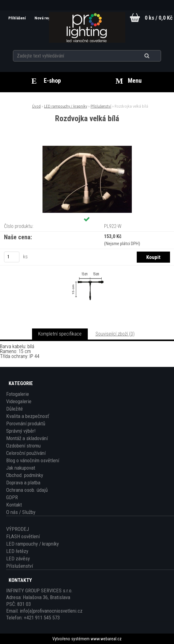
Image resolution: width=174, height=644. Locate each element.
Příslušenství (101, 106)
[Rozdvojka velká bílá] (87, 148)
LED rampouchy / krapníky (66, 106)
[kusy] (12, 257)
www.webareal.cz (106, 639)
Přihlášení (18, 18)
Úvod (36, 106)
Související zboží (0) (115, 334)
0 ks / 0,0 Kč (159, 18)
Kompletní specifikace (60, 334)
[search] (154, 56)
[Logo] (87, 27)
